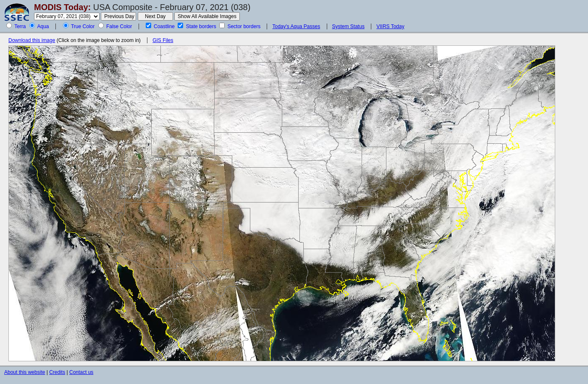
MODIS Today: (62, 7)
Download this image (32, 40)
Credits (57, 372)
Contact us (81, 372)
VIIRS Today (390, 26)
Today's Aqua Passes (296, 26)
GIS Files (163, 40)
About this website (25, 372)
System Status (348, 26)
